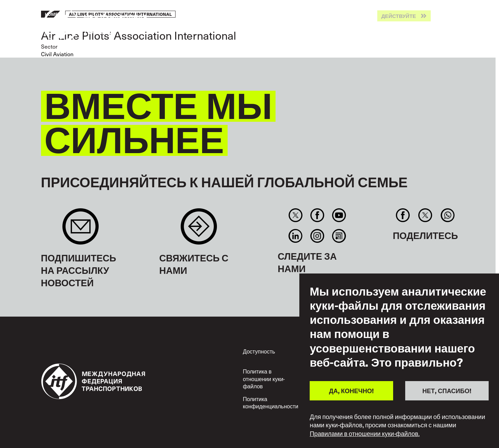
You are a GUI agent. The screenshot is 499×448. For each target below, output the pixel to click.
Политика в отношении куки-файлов (264, 379)
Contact (199, 230)
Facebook (317, 215)
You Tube (339, 215)
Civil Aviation (57, 54)
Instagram (317, 236)
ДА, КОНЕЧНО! (351, 391)
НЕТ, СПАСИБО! (447, 391)
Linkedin (295, 236)
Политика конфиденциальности (271, 403)
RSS (339, 236)
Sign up (81, 230)
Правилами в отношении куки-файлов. (365, 434)
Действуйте (399, 16)
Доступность (259, 351)
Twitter (295, 215)
